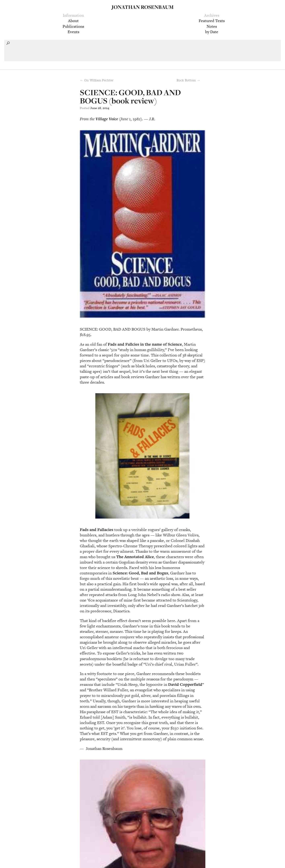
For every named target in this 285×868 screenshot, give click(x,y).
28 (99, 108)
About (73, 21)
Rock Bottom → (188, 80)
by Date (212, 32)
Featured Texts (212, 21)
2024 (106, 108)
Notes (212, 26)
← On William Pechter (97, 80)
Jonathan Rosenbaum (143, 7)
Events (73, 32)
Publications (73, 26)
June (94, 108)
